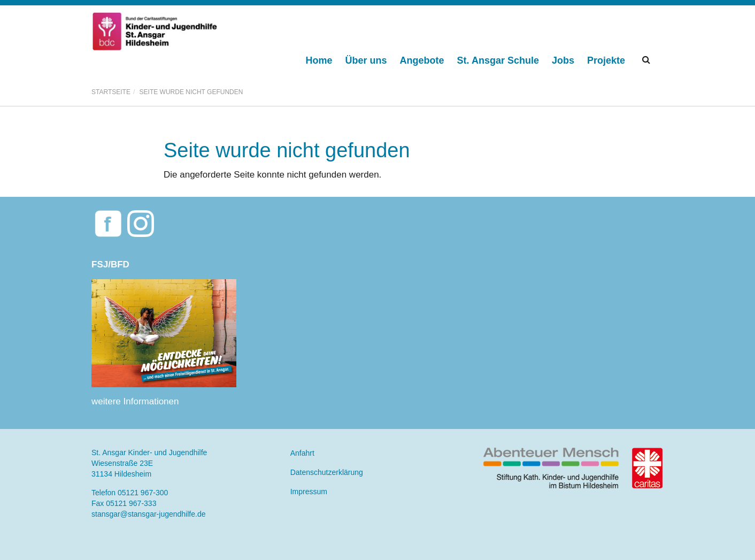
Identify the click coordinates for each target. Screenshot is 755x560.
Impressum (309, 492)
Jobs (563, 60)
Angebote (422, 60)
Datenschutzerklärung (327, 472)
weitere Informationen (135, 401)
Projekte (606, 60)
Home (319, 60)
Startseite (111, 92)
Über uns (366, 60)
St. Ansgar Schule (498, 60)
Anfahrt (302, 453)
